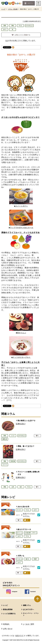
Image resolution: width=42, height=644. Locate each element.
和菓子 (35, 559)
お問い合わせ (8, 629)
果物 (13, 26)
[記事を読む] (21, 424)
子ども (20, 26)
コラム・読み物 (13, 9)
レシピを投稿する (9, 614)
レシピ (5, 605)
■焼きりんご (21, 333)
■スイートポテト (21, 206)
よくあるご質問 (28, 624)
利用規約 (6, 624)
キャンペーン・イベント (31, 614)
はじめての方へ (28, 609)
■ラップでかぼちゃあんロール (21, 228)
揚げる (27, 559)
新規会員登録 (8, 609)
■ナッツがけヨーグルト (21, 357)
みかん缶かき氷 (23, 507)
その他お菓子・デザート (31, 533)
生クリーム (19, 533)
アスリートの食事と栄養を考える (29, 473)
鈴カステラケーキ (24, 529)
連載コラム (27, 605)
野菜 (5, 26)
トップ (3, 9)
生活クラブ (20, 636)
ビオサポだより (29, 26)
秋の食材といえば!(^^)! (26, 421)
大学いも (21, 556)
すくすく (19, 510)
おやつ (5, 29)
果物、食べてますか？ (26, 446)
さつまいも (19, 559)
